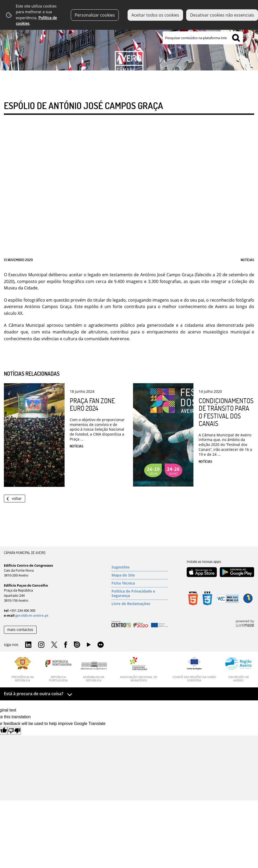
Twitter (54, 645)
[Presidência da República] (23, 670)
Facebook (66, 645)
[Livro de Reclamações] (140, 604)
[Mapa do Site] (140, 575)
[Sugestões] (140, 567)
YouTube (89, 646)
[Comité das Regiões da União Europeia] (194, 670)
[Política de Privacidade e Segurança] (140, 593)
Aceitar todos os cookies (155, 15)
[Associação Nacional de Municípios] (139, 670)
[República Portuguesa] (58, 670)
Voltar (17, 498)
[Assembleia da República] (94, 672)
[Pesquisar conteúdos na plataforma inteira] (236, 38)
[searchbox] (203, 38)
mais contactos (20, 629)
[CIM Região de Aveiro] (239, 670)
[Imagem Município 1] (129, 43)
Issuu (77, 645)
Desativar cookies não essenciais (222, 15)
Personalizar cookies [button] (95, 15)
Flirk (101, 645)
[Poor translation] (14, 731)
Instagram (41, 645)
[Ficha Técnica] (140, 583)
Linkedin (28, 645)
